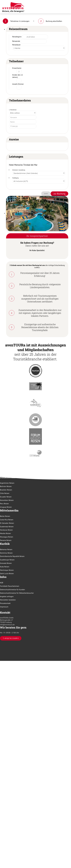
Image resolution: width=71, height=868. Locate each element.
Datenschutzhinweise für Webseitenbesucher (17, 593)
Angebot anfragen (7, 596)
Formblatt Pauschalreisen (10, 586)
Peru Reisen (4, 504)
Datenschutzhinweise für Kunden (12, 589)
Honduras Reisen (6, 530)
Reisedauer (16, 45)
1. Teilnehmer (13, 110)
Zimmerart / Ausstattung (19, 170)
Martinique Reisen (7, 570)
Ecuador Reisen (6, 497)
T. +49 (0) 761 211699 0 (11, 638)
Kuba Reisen (5, 567)
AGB (2, 583)
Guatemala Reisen (7, 527)
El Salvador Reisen (7, 523)
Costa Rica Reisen (7, 520)
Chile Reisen (5, 493)
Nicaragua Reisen (7, 537)
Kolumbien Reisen (7, 500)
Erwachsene (17, 68)
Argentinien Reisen (7, 483)
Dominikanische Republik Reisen (12, 556)
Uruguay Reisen (6, 507)
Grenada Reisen (6, 563)
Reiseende (16, 41)
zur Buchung (59, 194)
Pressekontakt (5, 603)
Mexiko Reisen (5, 533)
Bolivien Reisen (6, 486)
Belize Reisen (5, 516)
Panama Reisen (6, 540)
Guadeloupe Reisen (7, 560)
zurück (46, 194)
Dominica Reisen (6, 553)
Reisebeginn (17, 37)
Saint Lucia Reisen (7, 573)
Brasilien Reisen (6, 490)
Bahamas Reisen (6, 549)
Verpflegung (15, 178)
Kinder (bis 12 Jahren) (18, 76)
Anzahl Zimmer (18, 84)
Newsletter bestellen (8, 600)
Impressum (4, 607)
